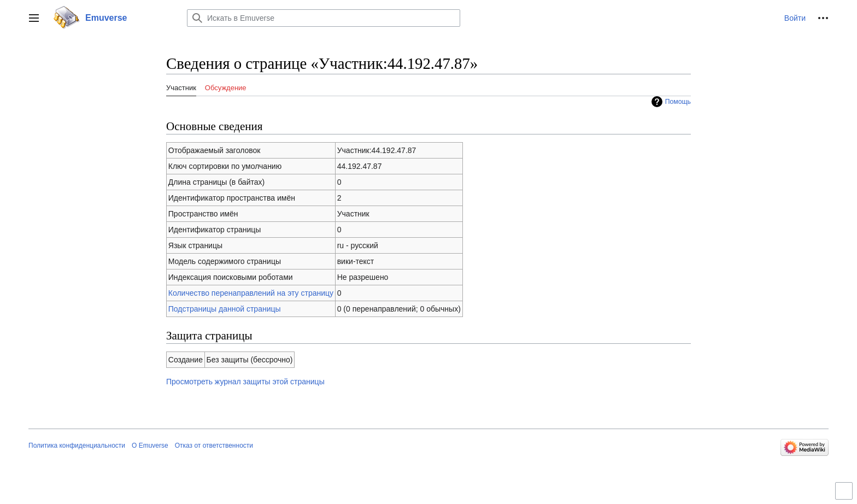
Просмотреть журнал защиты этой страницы (245, 382)
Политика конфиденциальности (77, 446)
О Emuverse (150, 446)
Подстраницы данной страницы (225, 309)
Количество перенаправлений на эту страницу (251, 293)
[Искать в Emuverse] (324, 18)
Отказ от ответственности (214, 446)
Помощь (678, 102)
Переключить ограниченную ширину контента (846, 496)
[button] (34, 18)
